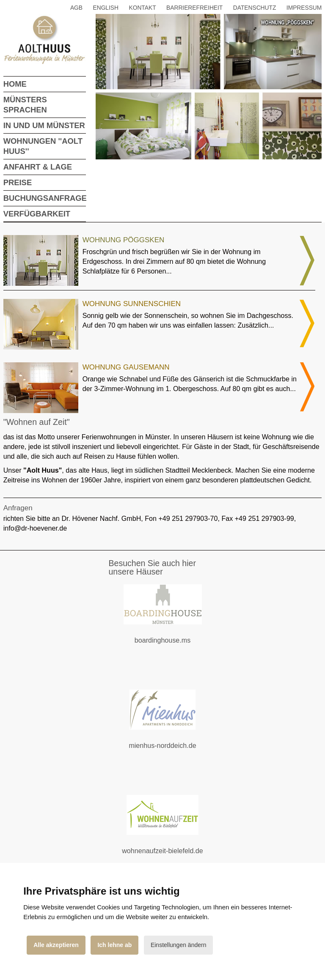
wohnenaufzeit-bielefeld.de (169, 856)
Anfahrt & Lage (38, 167)
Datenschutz (255, 8)
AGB (76, 8)
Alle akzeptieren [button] (56, 945)
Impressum (304, 8)
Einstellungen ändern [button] (179, 945)
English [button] (106, 8)
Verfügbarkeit (37, 214)
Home (15, 84)
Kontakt (143, 8)
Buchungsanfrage (45, 198)
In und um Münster (44, 125)
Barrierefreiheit (194, 8)
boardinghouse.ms (173, 645)
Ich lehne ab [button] (114, 945)
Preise (18, 182)
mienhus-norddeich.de (172, 751)
